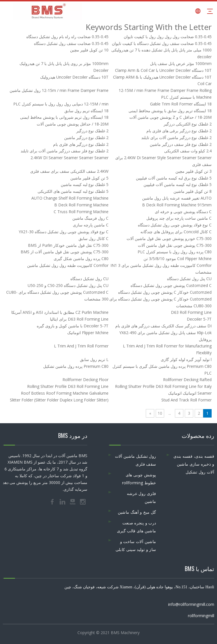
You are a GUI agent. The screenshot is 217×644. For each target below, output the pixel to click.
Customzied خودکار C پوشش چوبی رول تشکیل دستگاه (165, 292)
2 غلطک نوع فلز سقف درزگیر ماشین (181, 144)
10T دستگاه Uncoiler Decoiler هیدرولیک (74, 77)
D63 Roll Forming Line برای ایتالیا (79, 319)
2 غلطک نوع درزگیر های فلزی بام (81, 144)
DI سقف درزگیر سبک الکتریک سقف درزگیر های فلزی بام (163, 326)
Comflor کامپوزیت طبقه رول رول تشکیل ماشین (68, 265)
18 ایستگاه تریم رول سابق (86, 111)
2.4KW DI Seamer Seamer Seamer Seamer (70, 158)
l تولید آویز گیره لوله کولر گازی (186, 359)
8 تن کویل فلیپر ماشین (193, 191)
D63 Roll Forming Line (191, 312)
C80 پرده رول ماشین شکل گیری (81, 259)
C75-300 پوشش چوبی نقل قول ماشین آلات (175, 245)
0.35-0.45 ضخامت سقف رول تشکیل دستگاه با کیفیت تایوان (162, 43)
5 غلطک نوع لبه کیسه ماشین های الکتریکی (73, 191)
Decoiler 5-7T (199, 319)
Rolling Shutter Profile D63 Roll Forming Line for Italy (163, 386)
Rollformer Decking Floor (85, 380)
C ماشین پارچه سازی (91, 225)
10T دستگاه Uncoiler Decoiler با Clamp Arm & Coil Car (163, 70)
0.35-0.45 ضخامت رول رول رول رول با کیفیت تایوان (168, 37)
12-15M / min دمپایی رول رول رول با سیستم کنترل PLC (61, 104)
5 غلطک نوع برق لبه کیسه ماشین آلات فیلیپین (174, 178)
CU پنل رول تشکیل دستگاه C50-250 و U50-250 (68, 285)
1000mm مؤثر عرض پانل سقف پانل (181, 63)
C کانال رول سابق (94, 238)
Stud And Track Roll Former (186, 400)
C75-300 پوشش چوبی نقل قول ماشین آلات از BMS (65, 252)
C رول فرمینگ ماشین (90, 218)
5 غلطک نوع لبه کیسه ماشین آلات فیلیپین (178, 184)
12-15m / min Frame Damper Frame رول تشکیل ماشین (59, 90)
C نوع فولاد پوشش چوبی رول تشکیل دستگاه (175, 225)
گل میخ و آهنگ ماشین (137, 512)
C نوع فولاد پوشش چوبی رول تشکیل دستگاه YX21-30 (64, 232)
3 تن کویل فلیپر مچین (194, 171)
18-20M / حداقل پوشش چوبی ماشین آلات (73, 124)
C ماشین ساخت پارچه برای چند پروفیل (179, 218)
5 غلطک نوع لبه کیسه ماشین (85, 184)
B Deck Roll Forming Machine (81, 205)
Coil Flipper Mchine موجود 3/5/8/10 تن (178, 259)
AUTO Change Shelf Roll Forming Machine (70, 198)
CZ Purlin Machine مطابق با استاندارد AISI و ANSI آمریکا (60, 312)
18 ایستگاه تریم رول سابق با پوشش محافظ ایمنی (170, 111)
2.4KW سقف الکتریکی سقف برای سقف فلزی (69, 171)
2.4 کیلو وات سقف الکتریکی (188, 151)
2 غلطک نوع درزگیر (92, 131)
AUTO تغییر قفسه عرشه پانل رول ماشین (177, 198)
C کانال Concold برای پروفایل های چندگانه (176, 232)
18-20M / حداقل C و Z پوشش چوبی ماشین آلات (171, 117)
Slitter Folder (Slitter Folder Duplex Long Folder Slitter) (59, 400)
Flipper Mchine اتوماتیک (88, 333)
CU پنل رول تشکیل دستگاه (189, 279)
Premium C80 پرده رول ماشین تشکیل (76, 366)
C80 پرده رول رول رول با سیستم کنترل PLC (175, 252)
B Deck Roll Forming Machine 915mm (177, 205)
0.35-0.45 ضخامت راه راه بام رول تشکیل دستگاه (67, 37)
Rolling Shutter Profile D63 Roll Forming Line (68, 386)
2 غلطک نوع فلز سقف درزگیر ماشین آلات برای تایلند (65, 151)
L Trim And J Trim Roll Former (81, 346)
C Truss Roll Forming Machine (81, 212)
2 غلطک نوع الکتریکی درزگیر (188, 124)
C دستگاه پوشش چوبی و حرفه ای (183, 212)
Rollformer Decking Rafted (187, 380)
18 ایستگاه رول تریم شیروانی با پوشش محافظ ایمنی (64, 117)
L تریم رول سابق (94, 359)
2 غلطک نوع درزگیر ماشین (86, 138)
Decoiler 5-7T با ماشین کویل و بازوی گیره (73, 326)
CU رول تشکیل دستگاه (89, 279)
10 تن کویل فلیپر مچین (89, 50)
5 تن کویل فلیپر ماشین (89, 178)
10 (160, 413)
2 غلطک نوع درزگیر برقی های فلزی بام (179, 131)
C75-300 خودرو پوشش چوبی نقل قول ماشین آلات (169, 238)
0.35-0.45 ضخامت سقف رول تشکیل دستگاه (71, 43)
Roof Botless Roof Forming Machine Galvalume (65, 393)
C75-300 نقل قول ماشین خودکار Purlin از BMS (68, 245)
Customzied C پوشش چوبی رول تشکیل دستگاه (171, 285)
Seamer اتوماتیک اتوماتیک (190, 393)
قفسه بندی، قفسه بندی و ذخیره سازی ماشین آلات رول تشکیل (194, 464)
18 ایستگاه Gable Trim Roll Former (181, 104)
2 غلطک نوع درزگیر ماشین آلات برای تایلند (176, 138)
